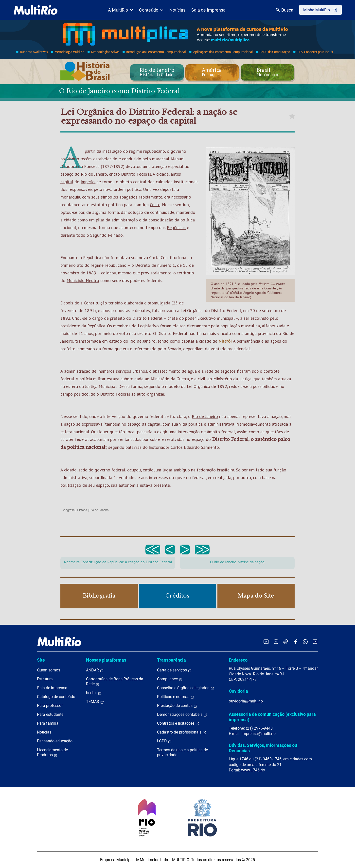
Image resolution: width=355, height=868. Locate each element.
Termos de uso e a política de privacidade (182, 752)
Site (41, 660)
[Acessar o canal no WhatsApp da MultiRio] (305, 642)
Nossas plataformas (106, 660)
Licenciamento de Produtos (52, 752)
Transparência (171, 660)
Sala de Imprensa (208, 10)
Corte (155, 205)
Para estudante (50, 714)
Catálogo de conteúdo (56, 697)
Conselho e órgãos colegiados (186, 688)
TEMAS (95, 702)
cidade (162, 174)
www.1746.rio (253, 770)
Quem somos (49, 670)
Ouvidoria (238, 691)
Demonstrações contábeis (182, 715)
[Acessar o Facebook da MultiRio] (296, 642)
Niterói (225, 341)
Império (88, 182)
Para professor (50, 706)
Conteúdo (151, 10)
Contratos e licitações (178, 723)
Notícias (177, 10)
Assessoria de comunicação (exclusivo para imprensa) (272, 717)
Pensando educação (55, 741)
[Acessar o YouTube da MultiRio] (266, 642)
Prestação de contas (177, 706)
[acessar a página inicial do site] (36, 10)
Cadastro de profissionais (182, 732)
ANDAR (95, 670)
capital (67, 182)
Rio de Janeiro (94, 174)
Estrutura (45, 679)
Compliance (170, 679)
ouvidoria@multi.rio (246, 701)
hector (94, 693)
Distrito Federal (136, 174)
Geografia (68, 510)
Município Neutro (83, 280)
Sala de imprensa (52, 688)
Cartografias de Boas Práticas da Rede (115, 682)
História (82, 510)
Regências (176, 227)
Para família (48, 723)
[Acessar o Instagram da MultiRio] (276, 642)
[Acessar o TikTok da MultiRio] (286, 642)
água (192, 371)
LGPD (164, 741)
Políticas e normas (176, 697)
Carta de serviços (174, 670)
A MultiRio (121, 10)
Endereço (238, 660)
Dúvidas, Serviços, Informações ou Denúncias (263, 748)
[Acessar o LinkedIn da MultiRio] (315, 642)
